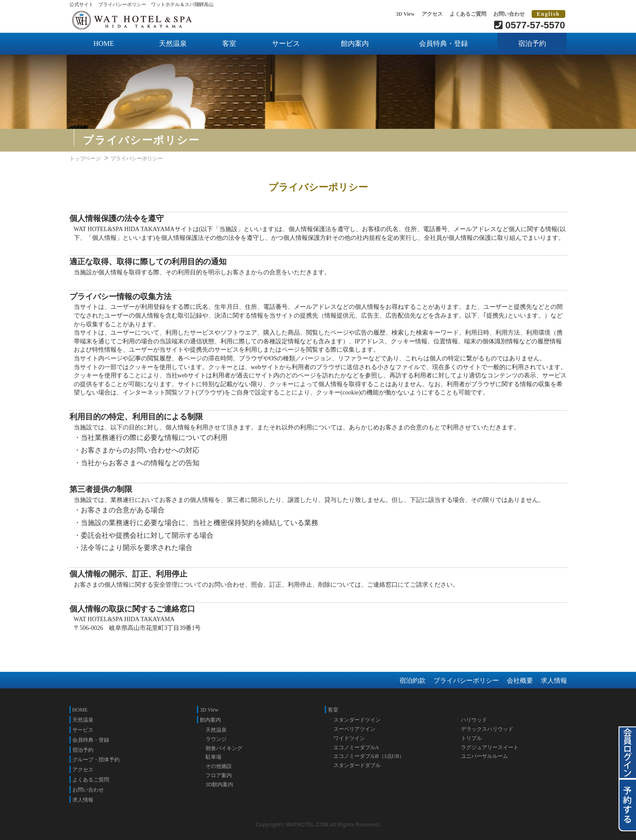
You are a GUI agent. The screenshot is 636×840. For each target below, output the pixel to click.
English (548, 14)
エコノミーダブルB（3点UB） (369, 756)
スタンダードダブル (357, 765)
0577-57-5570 (529, 25)
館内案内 (355, 43)
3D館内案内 (219, 785)
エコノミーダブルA (356, 747)
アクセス (432, 14)
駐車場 (213, 757)
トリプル (471, 738)
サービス (286, 43)
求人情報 (554, 681)
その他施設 (219, 766)
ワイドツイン (349, 738)
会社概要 (520, 681)
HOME (104, 43)
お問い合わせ (509, 14)
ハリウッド (474, 720)
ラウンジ (216, 739)
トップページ (85, 159)
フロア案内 (219, 775)
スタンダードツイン (357, 720)
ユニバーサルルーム (485, 756)
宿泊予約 (532, 43)
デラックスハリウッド (487, 729)
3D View (405, 14)
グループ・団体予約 (96, 760)
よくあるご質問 (468, 14)
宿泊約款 (413, 681)
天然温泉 (173, 43)
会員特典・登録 (443, 43)
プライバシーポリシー (466, 681)
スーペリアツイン (354, 729)
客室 (229, 43)
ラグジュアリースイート (490, 747)
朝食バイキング (224, 748)
